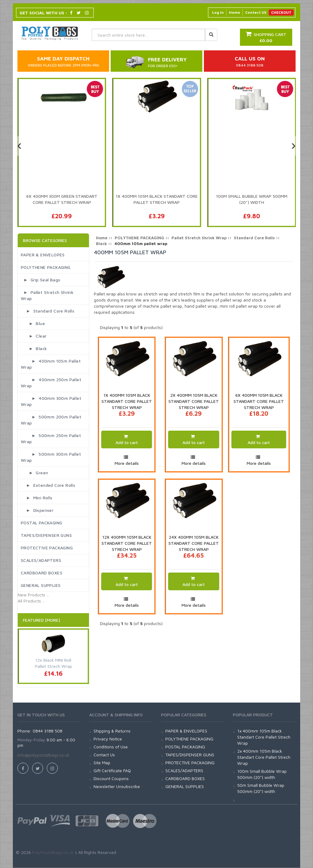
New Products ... (33, 595)
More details (127, 463)
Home (234, 12)
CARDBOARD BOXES (42, 573)
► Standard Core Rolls (48, 311)
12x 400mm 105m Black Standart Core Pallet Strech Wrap (127, 543)
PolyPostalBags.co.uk (53, 852)
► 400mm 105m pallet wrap (51, 364)
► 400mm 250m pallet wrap (51, 383)
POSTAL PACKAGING (41, 523)
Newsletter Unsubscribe (117, 786)
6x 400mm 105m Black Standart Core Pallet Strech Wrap (259, 401)
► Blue (33, 323)
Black (101, 244)
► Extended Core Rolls (48, 485)
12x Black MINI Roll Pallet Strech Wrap (53, 663)
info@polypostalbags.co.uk (43, 755)
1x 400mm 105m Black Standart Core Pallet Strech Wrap (127, 401)
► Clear (34, 336)
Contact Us (104, 755)
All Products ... (31, 601)
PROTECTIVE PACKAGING (47, 548)
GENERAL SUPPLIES (41, 585)
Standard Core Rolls (254, 238)
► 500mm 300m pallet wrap (51, 457)
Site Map (102, 763)
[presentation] (20, 146)
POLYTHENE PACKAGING (46, 267)
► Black (34, 348)
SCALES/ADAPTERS (41, 560)
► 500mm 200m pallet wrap (51, 420)
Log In (218, 12)
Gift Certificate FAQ (112, 770)
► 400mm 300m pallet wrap (51, 401)
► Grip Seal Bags (41, 280)
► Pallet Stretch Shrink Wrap (47, 295)
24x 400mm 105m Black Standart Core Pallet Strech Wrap (194, 543)
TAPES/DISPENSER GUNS (46, 535)
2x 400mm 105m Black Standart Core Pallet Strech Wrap (194, 401)
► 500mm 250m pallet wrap (51, 438)
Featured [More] (41, 620)
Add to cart (127, 442)
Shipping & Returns (112, 731)
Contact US (256, 12)
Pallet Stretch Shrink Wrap (199, 238)
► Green (34, 473)
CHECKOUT (281, 12)
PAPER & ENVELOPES (43, 255)
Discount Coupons (111, 778)
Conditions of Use (111, 747)
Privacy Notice (108, 739)
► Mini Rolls (37, 498)
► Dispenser (37, 510)
